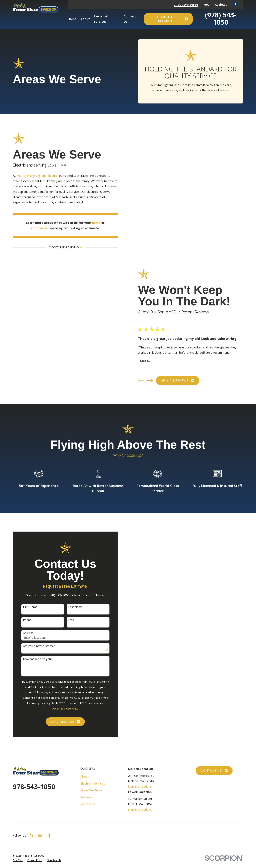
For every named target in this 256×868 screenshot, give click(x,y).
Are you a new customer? (36, 646)
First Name (27, 607)
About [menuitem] (85, 19)
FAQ (206, 4)
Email (68, 620)
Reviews (221, 4)
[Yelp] (31, 835)
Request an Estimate (172, 19)
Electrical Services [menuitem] (101, 19)
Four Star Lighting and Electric (34, 176)
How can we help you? (34, 659)
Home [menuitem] (72, 19)
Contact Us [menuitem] (130, 19)
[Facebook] (49, 835)
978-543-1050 (34, 787)
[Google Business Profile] (40, 835)
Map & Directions (140, 786)
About (84, 776)
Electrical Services (93, 783)
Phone (24, 620)
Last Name (72, 607)
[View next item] (153, 380)
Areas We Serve (186, 4)
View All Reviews (181, 380)
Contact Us (88, 804)
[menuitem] (18, 860)
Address (25, 633)
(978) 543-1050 (221, 19)
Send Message (62, 722)
